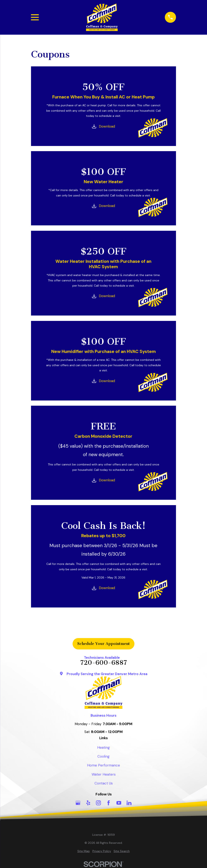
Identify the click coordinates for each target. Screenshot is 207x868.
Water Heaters (104, 774)
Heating (103, 747)
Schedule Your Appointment (104, 644)
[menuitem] (84, 851)
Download (107, 126)
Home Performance (103, 765)
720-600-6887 (104, 663)
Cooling (103, 756)
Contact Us (104, 783)
